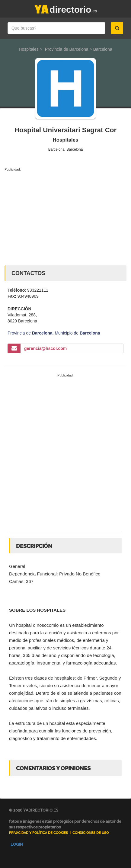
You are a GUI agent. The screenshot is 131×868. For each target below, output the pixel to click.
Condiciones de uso (91, 833)
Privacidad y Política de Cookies (38, 833)
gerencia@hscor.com (45, 348)
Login (17, 844)
